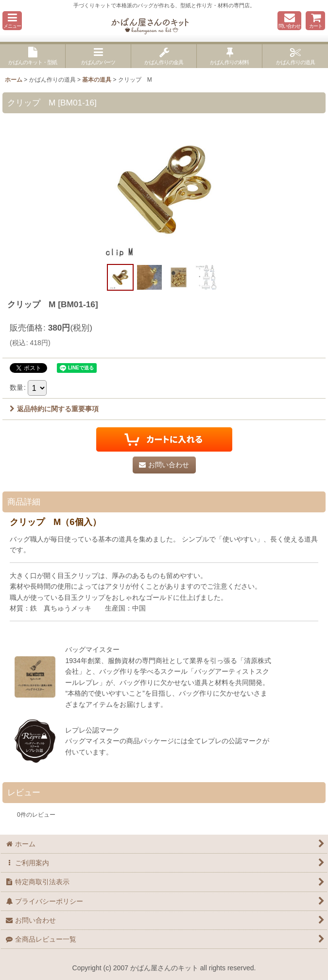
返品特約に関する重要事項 (54, 409)
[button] (12, 21)
